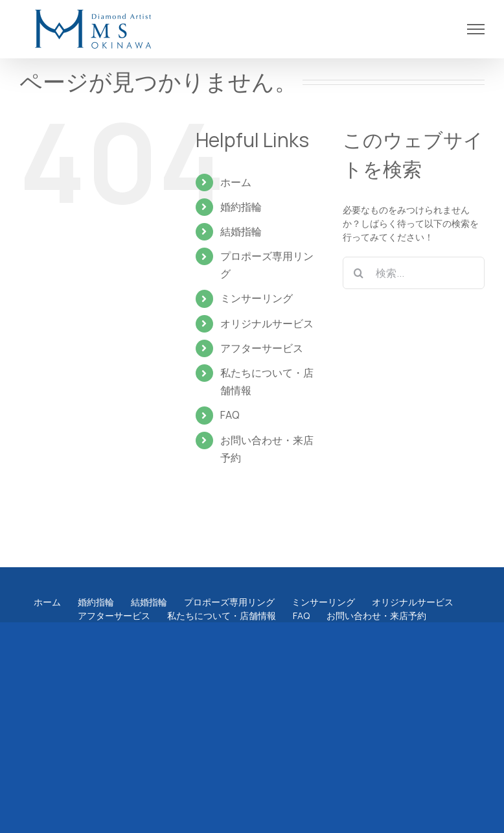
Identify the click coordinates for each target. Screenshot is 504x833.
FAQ (230, 415)
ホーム (236, 182)
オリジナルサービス (267, 323)
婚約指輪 (241, 207)
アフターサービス (262, 348)
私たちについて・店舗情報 (222, 616)
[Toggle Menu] (476, 29)
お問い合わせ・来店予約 (376, 616)
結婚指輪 (241, 231)
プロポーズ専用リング (229, 602)
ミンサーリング (257, 298)
